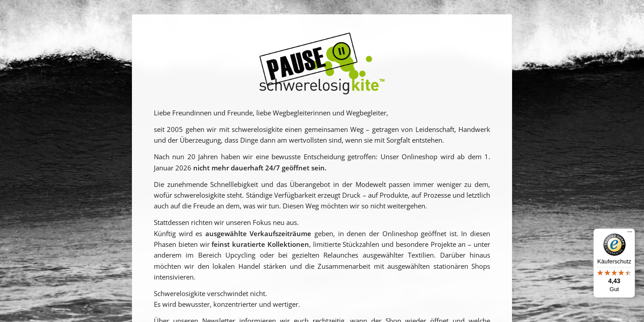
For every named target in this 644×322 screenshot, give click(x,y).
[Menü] (630, 234)
